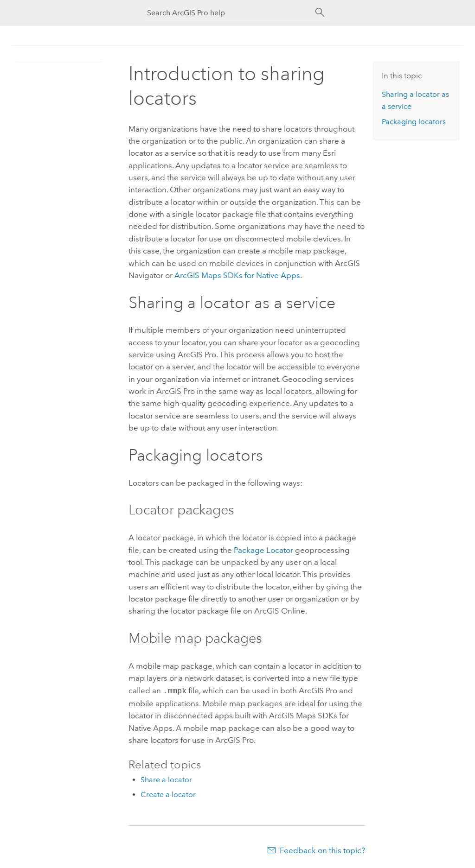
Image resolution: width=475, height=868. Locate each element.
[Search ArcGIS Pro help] (228, 13)
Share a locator (166, 779)
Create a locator (168, 794)
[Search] (320, 13)
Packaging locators (414, 122)
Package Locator (263, 550)
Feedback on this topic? (322, 849)
